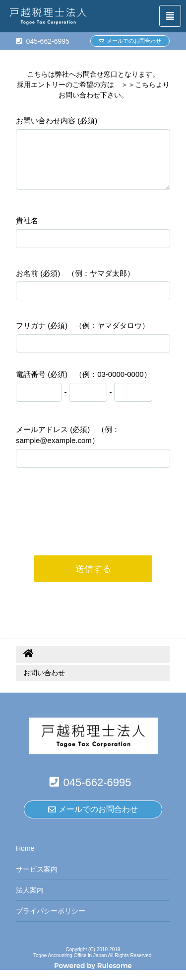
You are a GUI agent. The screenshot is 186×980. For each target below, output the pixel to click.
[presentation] (93, 538)
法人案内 (30, 900)
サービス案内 (37, 879)
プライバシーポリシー (51, 921)
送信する (93, 579)
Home (25, 858)
